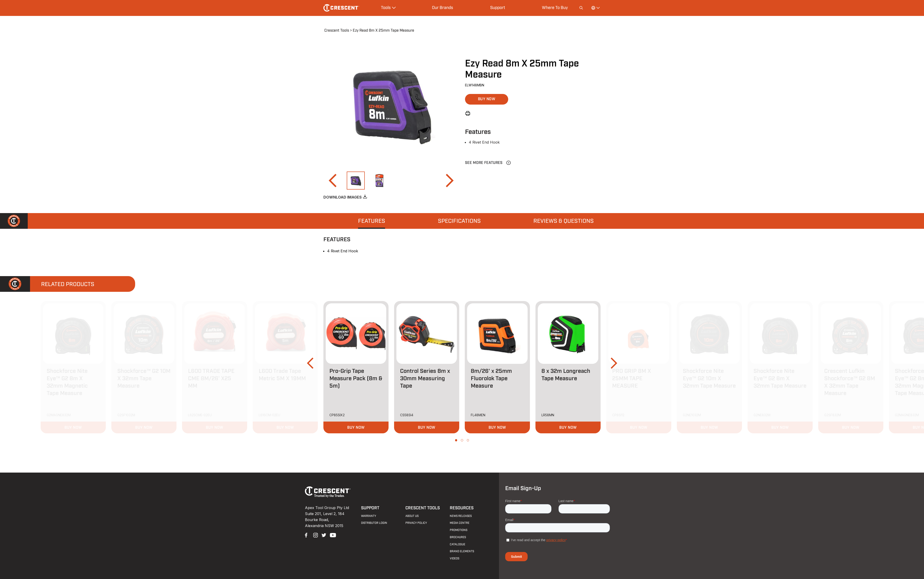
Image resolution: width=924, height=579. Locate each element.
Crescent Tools (337, 30)
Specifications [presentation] (459, 221)
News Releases (461, 516)
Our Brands (442, 8)
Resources (462, 508)
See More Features (484, 163)
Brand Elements (462, 551)
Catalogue (457, 544)
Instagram (315, 535)
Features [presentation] (372, 221)
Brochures (458, 537)
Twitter (323, 535)
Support (498, 8)
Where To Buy (555, 8)
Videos (454, 558)
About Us (412, 516)
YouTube (332, 535)
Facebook (307, 535)
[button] (332, 181)
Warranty (369, 516)
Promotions (459, 530)
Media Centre (460, 523)
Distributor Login (374, 523)
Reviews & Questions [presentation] (564, 221)
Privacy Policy (416, 523)
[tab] (372, 221)
